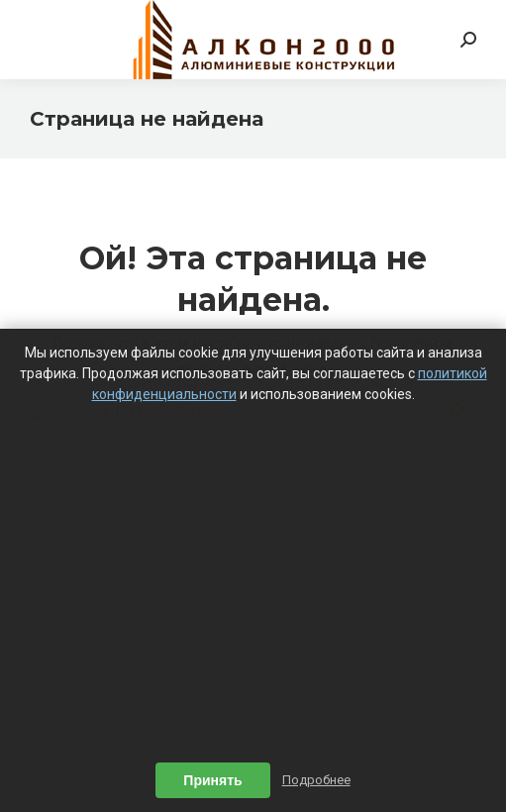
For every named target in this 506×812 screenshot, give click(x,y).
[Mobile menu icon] (42, 40)
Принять (212, 780)
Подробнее (316, 780)
